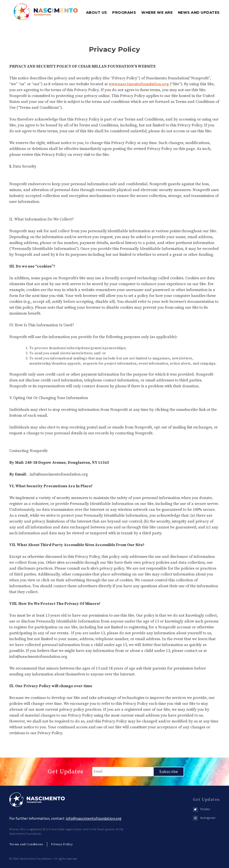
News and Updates (199, 12)
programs (124, 12)
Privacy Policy (62, 844)
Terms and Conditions (26, 844)
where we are (157, 12)
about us (97, 12)
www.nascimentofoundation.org (139, 84)
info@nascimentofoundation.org (94, 818)
